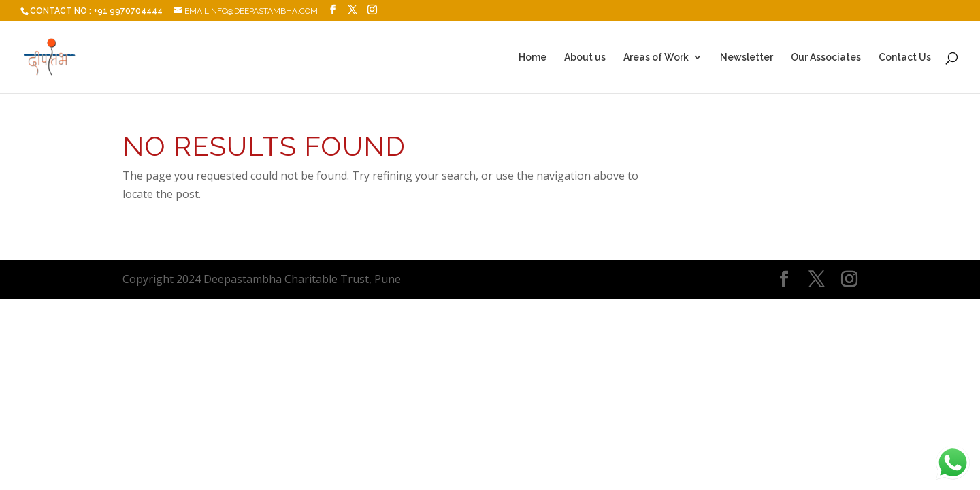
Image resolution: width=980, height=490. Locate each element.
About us (585, 58)
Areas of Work (656, 58)
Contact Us (905, 58)
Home (533, 58)
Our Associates (826, 58)
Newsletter (747, 58)
